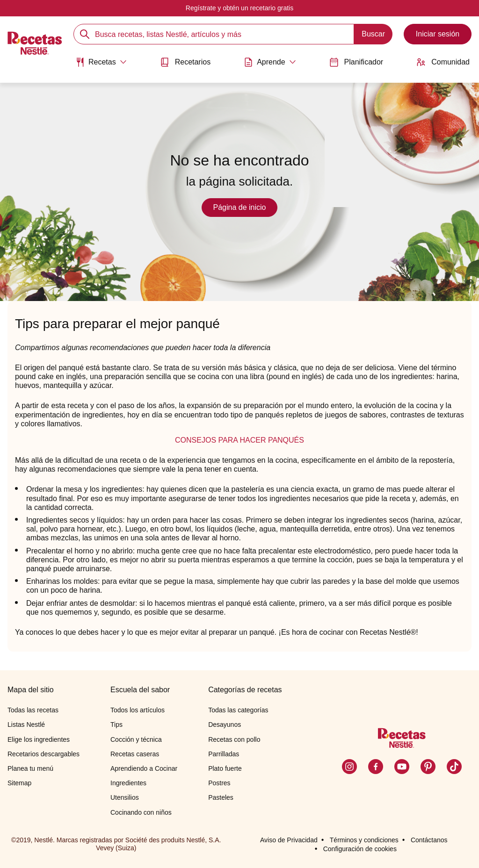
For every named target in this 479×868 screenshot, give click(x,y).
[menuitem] (101, 65)
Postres (219, 783)
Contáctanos (429, 840)
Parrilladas (224, 754)
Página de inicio (240, 207)
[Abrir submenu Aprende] (270, 62)
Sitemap (19, 783)
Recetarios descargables (44, 754)
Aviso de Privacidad (289, 840)
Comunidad (443, 62)
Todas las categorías (238, 710)
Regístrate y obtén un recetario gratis (239, 8)
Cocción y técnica (136, 739)
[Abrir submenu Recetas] (101, 62)
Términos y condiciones (364, 840)
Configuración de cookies (360, 849)
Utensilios (125, 797)
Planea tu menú (30, 768)
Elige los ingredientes (39, 739)
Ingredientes (128, 783)
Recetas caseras (135, 754)
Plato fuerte (225, 768)
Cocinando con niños (141, 812)
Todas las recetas (33, 710)
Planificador (356, 62)
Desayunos (225, 725)
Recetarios (185, 62)
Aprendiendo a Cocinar (144, 768)
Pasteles (221, 797)
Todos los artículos (138, 710)
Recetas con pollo (234, 739)
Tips (116, 725)
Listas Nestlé (26, 725)
